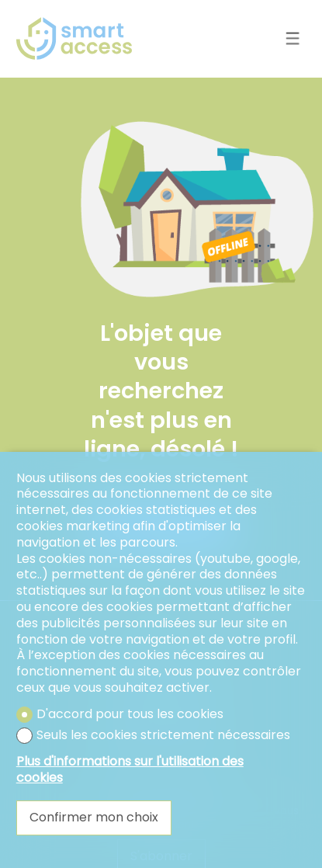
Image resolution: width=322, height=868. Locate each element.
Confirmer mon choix (94, 817)
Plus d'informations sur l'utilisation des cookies (130, 770)
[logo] (74, 38)
